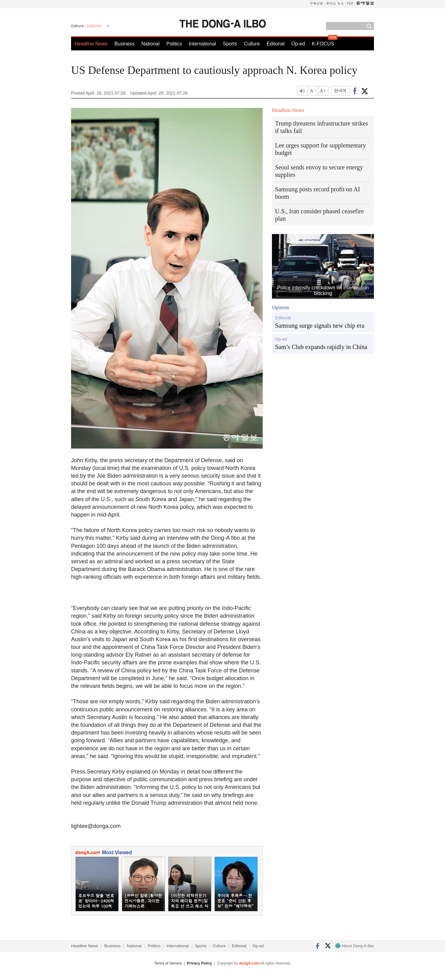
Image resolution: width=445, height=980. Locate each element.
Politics (174, 44)
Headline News (91, 44)
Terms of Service (168, 963)
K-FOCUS (323, 44)
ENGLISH (95, 26)
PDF (350, 3)
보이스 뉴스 (335, 3)
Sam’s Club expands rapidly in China (321, 347)
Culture (252, 44)
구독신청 (316, 3)
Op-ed (298, 44)
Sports (230, 44)
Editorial (276, 44)
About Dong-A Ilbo (355, 946)
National (151, 44)
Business (125, 44)
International (202, 44)
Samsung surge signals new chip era (320, 326)
